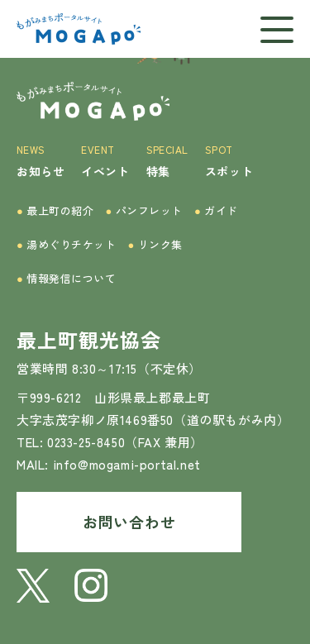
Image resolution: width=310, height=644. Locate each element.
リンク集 (155, 244)
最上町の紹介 (55, 210)
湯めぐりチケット (67, 244)
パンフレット (145, 210)
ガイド (216, 210)
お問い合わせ (129, 522)
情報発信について (67, 278)
